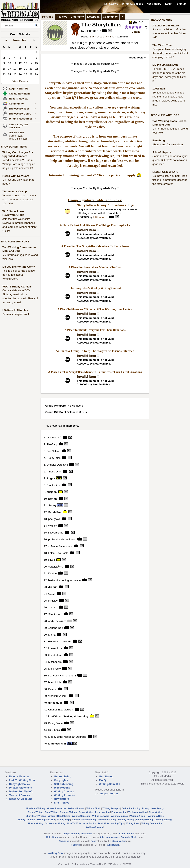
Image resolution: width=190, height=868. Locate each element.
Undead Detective (57, 465)
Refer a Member (19, 776)
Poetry (146, 808)
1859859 (84, 280)
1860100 (84, 238)
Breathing (159, 140)
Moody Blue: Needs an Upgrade (67, 737)
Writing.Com (56, 853)
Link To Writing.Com (22, 780)
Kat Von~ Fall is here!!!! (62, 676)
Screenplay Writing (55, 823)
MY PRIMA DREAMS (165, 65)
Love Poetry (157, 808)
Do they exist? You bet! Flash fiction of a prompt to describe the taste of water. (170, 180)
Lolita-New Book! (58, 553)
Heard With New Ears (16, 176)
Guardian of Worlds (60, 641)
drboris (53, 587)
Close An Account (20, 799)
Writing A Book (138, 816)
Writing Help (63, 820)
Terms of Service (20, 795)
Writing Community (152, 823)
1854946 (123, 37)
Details (136, 32)
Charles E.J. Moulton (61, 710)
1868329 (84, 217)
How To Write (74, 823)
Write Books (89, 823)
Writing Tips (117, 823)
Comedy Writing (163, 820)
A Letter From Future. (166, 26)
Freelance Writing (36, 808)
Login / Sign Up (19, 89)
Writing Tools (133, 823)
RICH (51, 560)
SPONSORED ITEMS (14, 147)
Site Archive (62, 803)
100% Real (159, 89)
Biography (77, 17)
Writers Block (93, 808)
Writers (52, 816)
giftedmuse (55, 703)
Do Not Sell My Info (21, 791)
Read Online (64, 816)
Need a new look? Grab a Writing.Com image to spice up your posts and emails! (19, 164)
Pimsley (53, 601)
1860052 (84, 384)
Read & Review (19, 99)
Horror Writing (36, 823)
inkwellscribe (56, 533)
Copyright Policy (20, 784)
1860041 (84, 364)
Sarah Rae (55, 512)
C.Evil (52, 594)
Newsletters (61, 799)
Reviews (62, 17)
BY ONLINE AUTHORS (15, 242)
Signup (181, 4)
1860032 (84, 343)
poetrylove (54, 519)
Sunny (52, 505)
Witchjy (52, 526)
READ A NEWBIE (162, 20)
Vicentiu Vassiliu (58, 696)
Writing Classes (64, 791)
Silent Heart (55, 614)
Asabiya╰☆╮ (56, 567)
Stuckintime (54, 485)
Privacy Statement (21, 788)
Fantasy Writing (144, 820)
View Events (20, 81)
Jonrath (53, 607)
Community (22, 104)
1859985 (84, 322)
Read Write (103, 823)
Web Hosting (62, 788)
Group (100, 37)
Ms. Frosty (54, 669)
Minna (52, 635)
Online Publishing (131, 808)
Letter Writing (102, 812)
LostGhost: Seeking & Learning (68, 716)
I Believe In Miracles (15, 310)
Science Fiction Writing (84, 820)
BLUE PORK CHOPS (165, 172)
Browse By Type (22, 109)
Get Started (111, 4)
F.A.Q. (103, 780)
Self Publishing (64, 784)
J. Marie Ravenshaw (60, 546)
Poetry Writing (119, 812)
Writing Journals (120, 816)
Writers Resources (57, 808)
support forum (109, 793)
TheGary (52, 444)
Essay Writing (86, 812)
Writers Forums (76, 808)
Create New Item (19, 94)
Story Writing (155, 812)
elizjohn (52, 492)
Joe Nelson (53, 451)
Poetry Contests (27, 820)
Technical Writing (138, 812)
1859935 (84, 301)
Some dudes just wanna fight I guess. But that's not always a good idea (170, 160)
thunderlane (55, 655)
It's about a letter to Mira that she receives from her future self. (169, 33)
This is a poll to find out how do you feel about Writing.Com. (19, 275)
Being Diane (55, 723)
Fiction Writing (35, 812)
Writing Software (100, 816)
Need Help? (154, 4)
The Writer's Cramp (15, 191)
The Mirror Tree (162, 45)
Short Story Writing (36, 816)
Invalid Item (86, 230)
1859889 (84, 259)
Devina (52, 689)
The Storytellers (101, 25)
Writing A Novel (156, 816)
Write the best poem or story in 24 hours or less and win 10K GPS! (19, 199)
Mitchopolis (55, 662)
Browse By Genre (22, 114)
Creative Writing (68, 812)
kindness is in (57, 744)
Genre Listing (63, 776)
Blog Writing (52, 812)
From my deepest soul (16, 314)
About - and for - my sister (168, 144)
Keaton (52, 573)
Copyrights (61, 780)
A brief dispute (162, 152)
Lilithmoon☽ (93, 31)
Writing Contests (81, 816)
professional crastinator (62, 539)
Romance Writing (107, 820)
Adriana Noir (56, 628)
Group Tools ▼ (138, 58)
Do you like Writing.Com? (19, 267)
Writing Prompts (64, 795)
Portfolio (48, 17)
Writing (110, 37)
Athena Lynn (54, 471)
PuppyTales (54, 458)
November (20, 40)
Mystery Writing (126, 820)
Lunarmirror (55, 648)
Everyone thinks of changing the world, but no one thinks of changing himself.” (170, 53)
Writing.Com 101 (132, 4)
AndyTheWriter (57, 621)
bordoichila (55, 682)
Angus (51, 478)
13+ (92, 37)
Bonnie (53, 499)
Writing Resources (22, 119)
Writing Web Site (46, 820)
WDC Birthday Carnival (17, 287)
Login (169, 4)
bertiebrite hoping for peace (64, 580)
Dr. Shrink (54, 730)
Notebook (93, 17)
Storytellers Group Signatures (102, 205)
